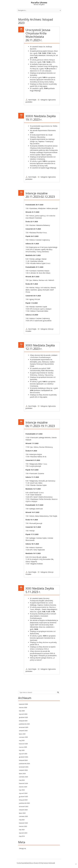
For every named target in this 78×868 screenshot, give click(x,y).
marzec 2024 (23, 787)
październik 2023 (24, 803)
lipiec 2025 (22, 734)
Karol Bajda (32, 100)
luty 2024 (22, 790)
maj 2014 (22, 836)
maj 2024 (22, 780)
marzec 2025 (23, 747)
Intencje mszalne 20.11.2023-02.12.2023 (40, 195)
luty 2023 (22, 830)
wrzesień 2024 (24, 767)
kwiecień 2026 (23, 704)
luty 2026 (22, 711)
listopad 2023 (23, 800)
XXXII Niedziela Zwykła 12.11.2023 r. (40, 347)
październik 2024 (24, 764)
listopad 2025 (23, 721)
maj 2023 (22, 820)
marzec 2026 (23, 707)
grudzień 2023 (23, 797)
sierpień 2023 (23, 810)
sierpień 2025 (23, 731)
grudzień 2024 (23, 757)
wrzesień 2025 (24, 727)
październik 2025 (24, 724)
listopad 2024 (23, 760)
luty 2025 (22, 750)
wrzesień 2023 (24, 806)
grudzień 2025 (23, 717)
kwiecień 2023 (23, 823)
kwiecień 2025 (23, 744)
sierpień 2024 (23, 770)
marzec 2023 (23, 826)
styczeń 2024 (23, 793)
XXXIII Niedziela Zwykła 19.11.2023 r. (41, 118)
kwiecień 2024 (23, 783)
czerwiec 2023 (23, 816)
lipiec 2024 (22, 773)
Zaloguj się (22, 848)
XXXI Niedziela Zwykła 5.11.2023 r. (40, 590)
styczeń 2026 (23, 714)
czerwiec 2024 (23, 777)
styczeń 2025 (23, 754)
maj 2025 (22, 740)
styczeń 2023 (23, 833)
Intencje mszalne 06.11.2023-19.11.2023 (40, 424)
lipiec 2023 (22, 813)
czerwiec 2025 (23, 737)
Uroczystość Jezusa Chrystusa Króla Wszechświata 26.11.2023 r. (38, 35)
